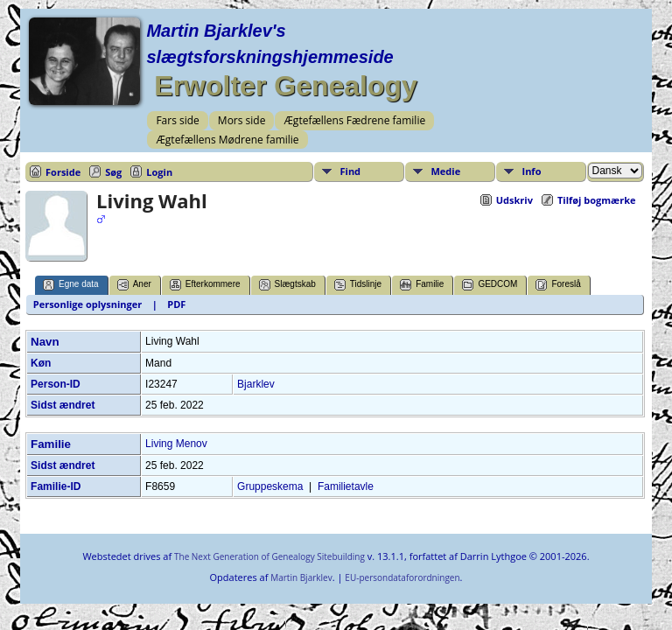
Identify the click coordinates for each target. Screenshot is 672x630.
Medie (446, 171)
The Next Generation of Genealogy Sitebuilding (269, 556)
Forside (63, 172)
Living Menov (176, 444)
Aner (134, 285)
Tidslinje (358, 285)
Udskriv (514, 200)
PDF (176, 304)
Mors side (242, 120)
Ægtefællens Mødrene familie (227, 140)
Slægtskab (287, 285)
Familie (422, 285)
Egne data (71, 285)
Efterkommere (205, 285)
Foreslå (558, 285)
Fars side (177, 120)
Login (159, 172)
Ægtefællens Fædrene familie (354, 120)
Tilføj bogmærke (597, 200)
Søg (113, 172)
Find (351, 171)
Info (532, 171)
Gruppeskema (270, 486)
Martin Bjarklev (301, 577)
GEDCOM (490, 285)
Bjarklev (256, 384)
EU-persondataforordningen (402, 577)
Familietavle (346, 486)
